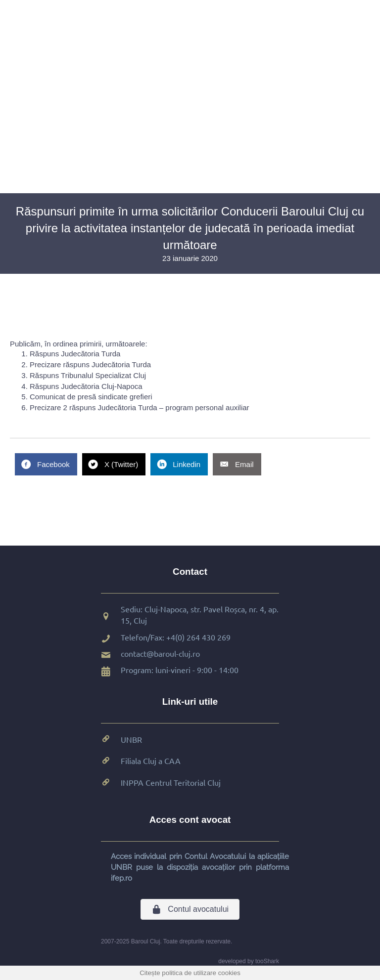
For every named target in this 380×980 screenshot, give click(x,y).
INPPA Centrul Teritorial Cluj (171, 782)
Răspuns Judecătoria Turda (75, 354)
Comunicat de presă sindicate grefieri (91, 397)
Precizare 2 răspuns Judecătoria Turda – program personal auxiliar (140, 407)
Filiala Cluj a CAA (151, 761)
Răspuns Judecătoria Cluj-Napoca (86, 386)
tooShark (267, 961)
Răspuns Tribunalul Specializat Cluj (88, 375)
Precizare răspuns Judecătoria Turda (90, 364)
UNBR (131, 739)
